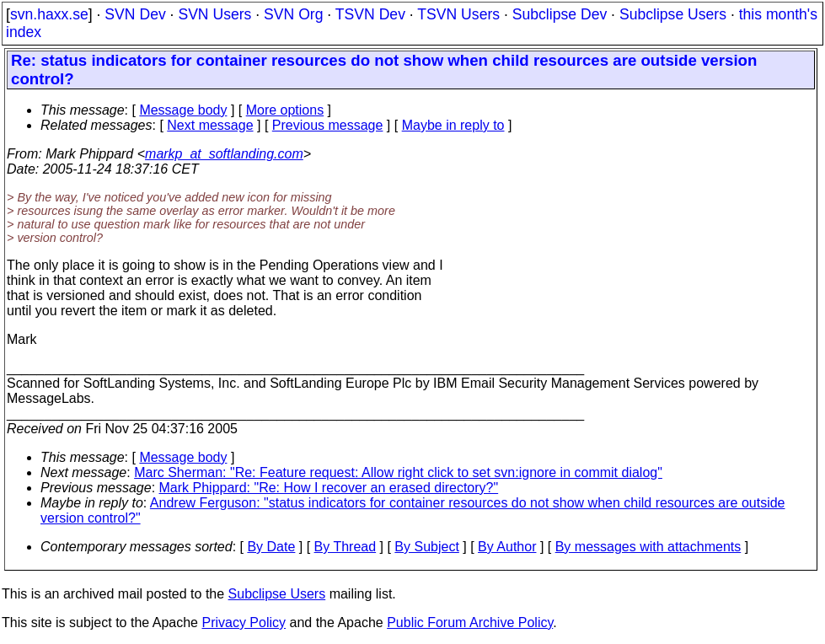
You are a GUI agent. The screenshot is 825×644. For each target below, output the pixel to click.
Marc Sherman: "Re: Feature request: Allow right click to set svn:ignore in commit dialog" (398, 472)
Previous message (328, 125)
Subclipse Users (673, 14)
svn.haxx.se (49, 14)
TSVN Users (458, 14)
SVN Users (214, 14)
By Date (271, 547)
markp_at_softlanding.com (224, 154)
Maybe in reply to (453, 125)
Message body (183, 110)
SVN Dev (135, 14)
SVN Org (293, 14)
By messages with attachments (648, 547)
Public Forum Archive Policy (470, 623)
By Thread (346, 547)
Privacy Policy (244, 623)
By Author (507, 547)
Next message (210, 125)
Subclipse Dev (560, 14)
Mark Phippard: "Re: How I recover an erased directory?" (329, 488)
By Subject (426, 547)
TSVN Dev (370, 14)
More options (285, 110)
